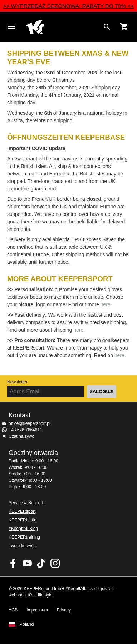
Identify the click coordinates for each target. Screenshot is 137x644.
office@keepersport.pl (30, 423)
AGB (13, 610)
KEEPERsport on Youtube (27, 563)
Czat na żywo (21, 436)
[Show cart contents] (124, 27)
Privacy (64, 610)
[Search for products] (107, 27)
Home (63, 27)
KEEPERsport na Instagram (55, 563)
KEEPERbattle (23, 520)
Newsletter (17, 382)
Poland (26, 624)
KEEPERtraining (24, 537)
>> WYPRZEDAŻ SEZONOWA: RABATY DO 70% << (69, 6)
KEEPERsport (22, 511)
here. (106, 304)
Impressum (37, 610)
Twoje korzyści (23, 546)
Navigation (11, 27)
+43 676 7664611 (25, 430)
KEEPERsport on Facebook (13, 563)
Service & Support (26, 503)
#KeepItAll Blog (23, 529)
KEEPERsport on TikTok (41, 563)
